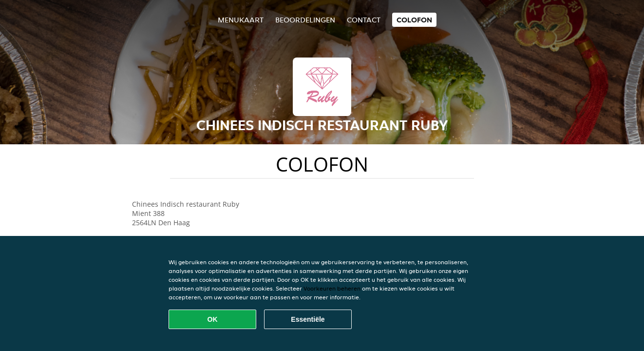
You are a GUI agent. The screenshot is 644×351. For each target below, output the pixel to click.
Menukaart (241, 20)
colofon (414, 20)
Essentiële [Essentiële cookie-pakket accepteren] (308, 319)
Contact (364, 20)
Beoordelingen (305, 20)
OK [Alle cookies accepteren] (213, 319)
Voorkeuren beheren (332, 288)
